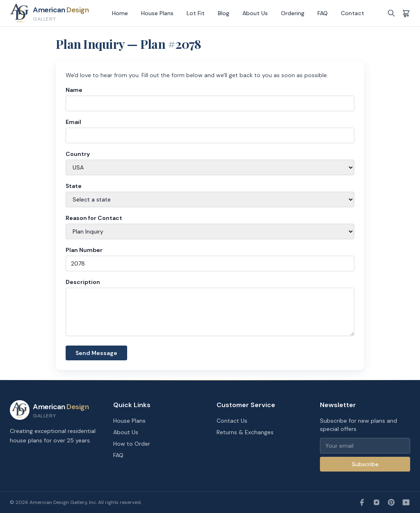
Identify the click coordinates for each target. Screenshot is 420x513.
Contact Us (232, 421)
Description (83, 282)
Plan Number (84, 250)
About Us (255, 13)
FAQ (323, 13)
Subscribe (365, 464)
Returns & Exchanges (245, 432)
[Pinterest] (391, 502)
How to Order (132, 444)
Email (73, 122)
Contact (353, 13)
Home (120, 13)
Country (78, 154)
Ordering (293, 13)
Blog (224, 13)
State (74, 186)
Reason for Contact (94, 218)
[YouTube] (406, 502)
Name (74, 90)
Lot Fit (196, 13)
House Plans (157, 13)
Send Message (96, 353)
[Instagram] (377, 502)
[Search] (391, 13)
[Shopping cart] (406, 13)
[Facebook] (362, 502)
